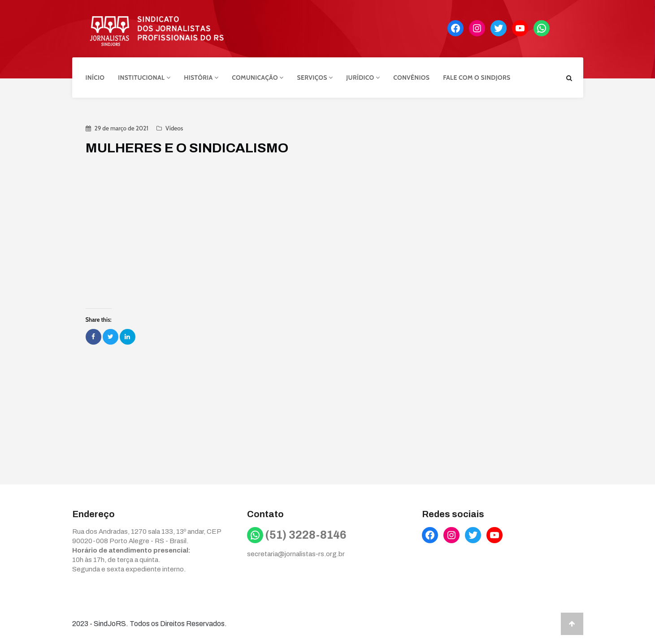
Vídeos (174, 128)
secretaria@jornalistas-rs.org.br (296, 554)
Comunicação (258, 78)
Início (95, 78)
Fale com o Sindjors (477, 78)
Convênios (411, 78)
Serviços (315, 78)
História (201, 78)
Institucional (144, 78)
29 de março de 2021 (121, 128)
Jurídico (363, 78)
